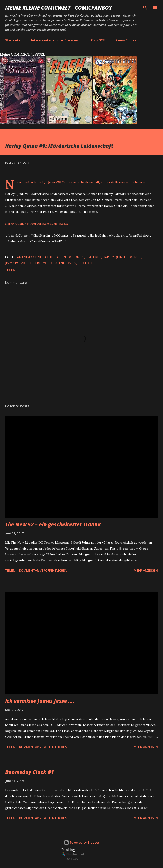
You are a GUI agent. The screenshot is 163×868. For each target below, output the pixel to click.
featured (94, 257)
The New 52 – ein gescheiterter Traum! (53, 524)
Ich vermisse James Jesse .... (40, 701)
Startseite (13, 40)
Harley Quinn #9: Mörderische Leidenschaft (37, 224)
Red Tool (85, 263)
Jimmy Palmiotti (18, 263)
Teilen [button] (10, 270)
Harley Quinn (114, 257)
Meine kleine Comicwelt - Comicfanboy (59, 8)
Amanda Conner (30, 257)
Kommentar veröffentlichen (43, 570)
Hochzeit (134, 257)
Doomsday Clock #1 (30, 772)
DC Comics (76, 257)
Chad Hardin (56, 257)
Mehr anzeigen (146, 570)
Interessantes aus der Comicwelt (56, 40)
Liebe (37, 263)
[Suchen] (145, 8)
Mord (47, 263)
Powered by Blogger (82, 842)
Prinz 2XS (98, 40)
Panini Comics (126, 40)
